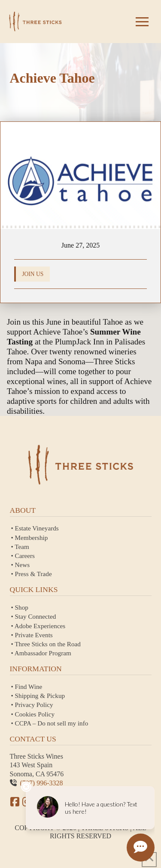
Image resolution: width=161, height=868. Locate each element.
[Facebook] (15, 802)
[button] (142, 22)
